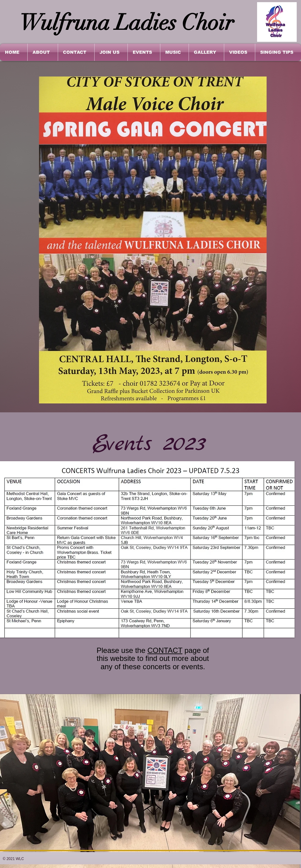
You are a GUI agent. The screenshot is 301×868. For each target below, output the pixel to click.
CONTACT (165, 650)
